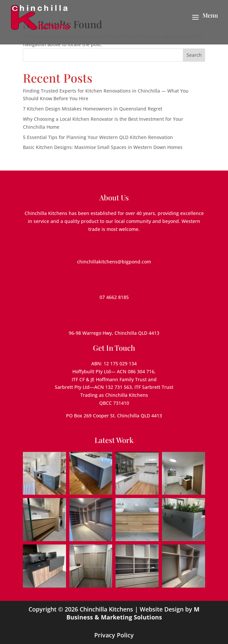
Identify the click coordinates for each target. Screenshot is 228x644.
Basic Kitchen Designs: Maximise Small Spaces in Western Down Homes (103, 147)
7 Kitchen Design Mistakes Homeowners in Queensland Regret (93, 109)
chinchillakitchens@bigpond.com (114, 262)
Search (194, 55)
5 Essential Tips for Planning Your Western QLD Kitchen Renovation (98, 137)
